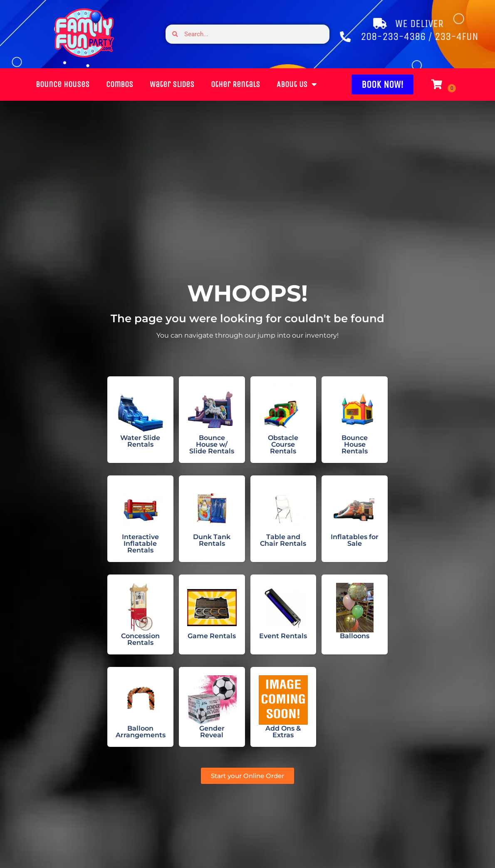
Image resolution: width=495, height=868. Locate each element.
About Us (280, 85)
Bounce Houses (46, 84)
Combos (103, 84)
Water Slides (155, 84)
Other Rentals (218, 84)
